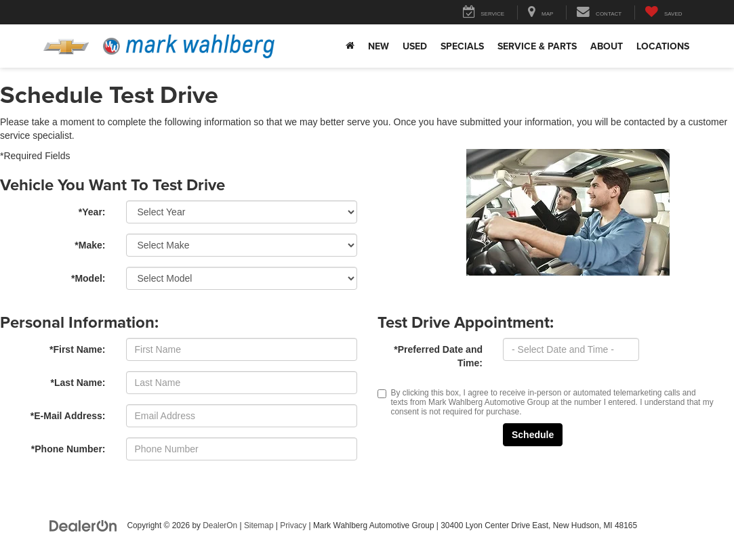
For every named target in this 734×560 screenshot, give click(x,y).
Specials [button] (462, 46)
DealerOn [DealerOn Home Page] (220, 525)
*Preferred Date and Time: (438, 356)
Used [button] (415, 46)
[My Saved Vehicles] (663, 13)
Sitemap (259, 525)
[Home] (350, 46)
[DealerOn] (83, 525)
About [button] (607, 46)
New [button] (379, 46)
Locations (663, 46)
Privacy (293, 525)
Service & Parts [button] (537, 46)
